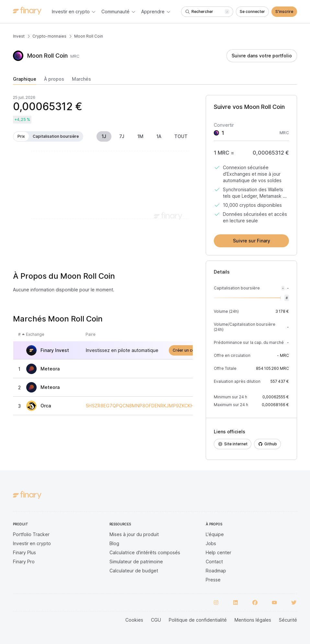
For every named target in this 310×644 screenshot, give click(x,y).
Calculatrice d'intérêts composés (145, 552)
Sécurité (288, 620)
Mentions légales (253, 620)
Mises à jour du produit (134, 534)
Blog (114, 543)
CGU (156, 620)
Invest (19, 36)
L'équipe (215, 534)
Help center (218, 552)
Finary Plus (24, 552)
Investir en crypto (32, 543)
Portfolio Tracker (31, 534)
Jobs (211, 543)
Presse (213, 580)
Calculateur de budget (134, 571)
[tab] (25, 80)
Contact (214, 562)
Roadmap (216, 571)
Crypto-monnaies (49, 36)
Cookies (134, 620)
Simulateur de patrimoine (136, 562)
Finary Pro (24, 562)
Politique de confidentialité (198, 620)
